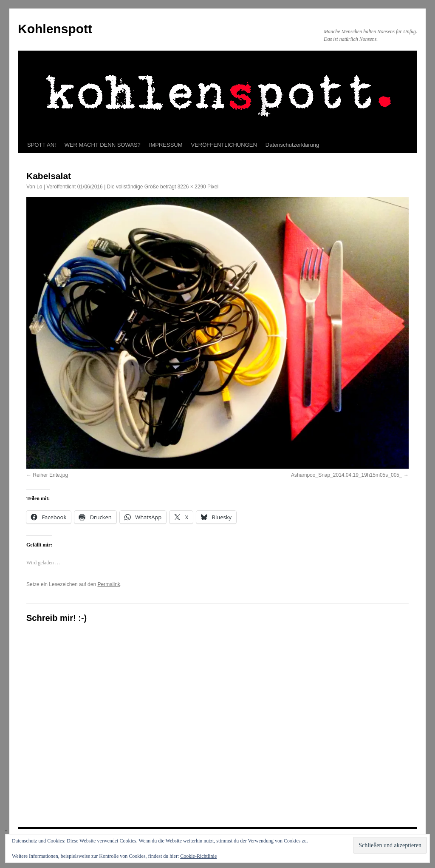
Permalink (109, 584)
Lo (39, 187)
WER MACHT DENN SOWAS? (103, 145)
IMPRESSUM (166, 145)
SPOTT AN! (42, 145)
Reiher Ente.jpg (50, 475)
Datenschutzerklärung (292, 145)
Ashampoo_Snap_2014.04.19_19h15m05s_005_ (347, 475)
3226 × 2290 (192, 187)
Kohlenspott (55, 29)
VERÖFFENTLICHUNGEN (224, 145)
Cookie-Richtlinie (198, 856)
